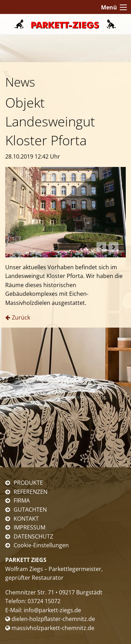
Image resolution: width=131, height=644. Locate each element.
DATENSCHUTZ (33, 536)
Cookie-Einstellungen (41, 545)
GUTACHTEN (30, 510)
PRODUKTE (28, 483)
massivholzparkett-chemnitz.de (50, 628)
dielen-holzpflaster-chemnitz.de (50, 619)
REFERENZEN (31, 492)
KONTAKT (26, 519)
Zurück (21, 317)
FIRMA (22, 500)
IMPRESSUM (30, 527)
